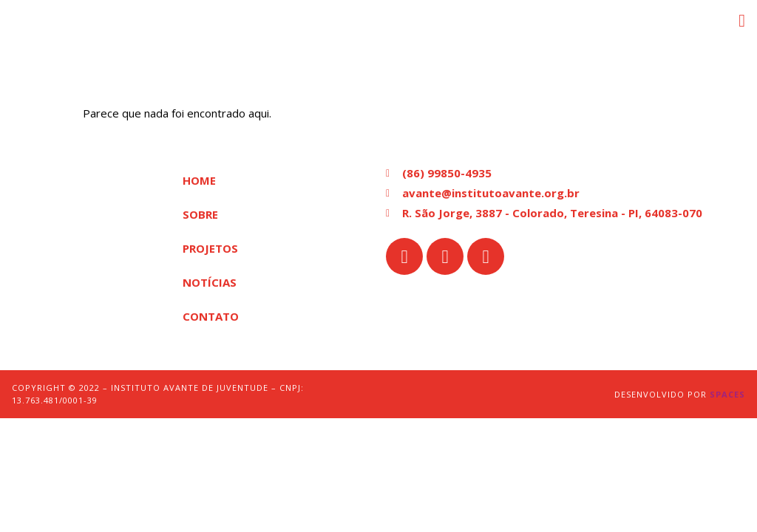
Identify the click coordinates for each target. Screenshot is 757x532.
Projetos (210, 248)
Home (199, 180)
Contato (211, 316)
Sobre (200, 214)
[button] (742, 21)
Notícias (210, 282)
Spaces (727, 394)
